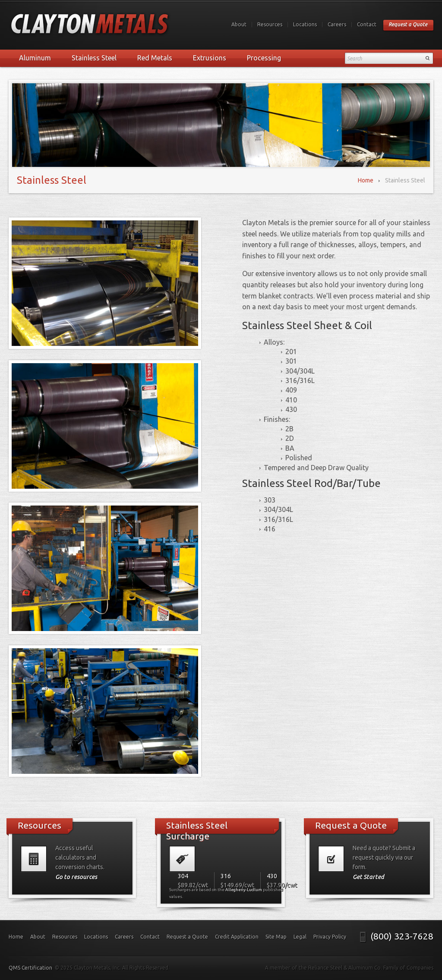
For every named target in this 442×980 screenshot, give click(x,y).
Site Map (276, 937)
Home (366, 180)
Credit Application (237, 937)
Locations (305, 24)
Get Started (368, 877)
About (239, 24)
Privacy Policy (330, 937)
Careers (337, 24)
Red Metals (155, 58)
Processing (264, 58)
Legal (300, 937)
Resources (270, 24)
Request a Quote (408, 24)
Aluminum (35, 58)
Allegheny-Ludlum (244, 890)
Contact (367, 24)
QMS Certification (30, 968)
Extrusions (210, 58)
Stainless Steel (94, 58)
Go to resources (76, 877)
